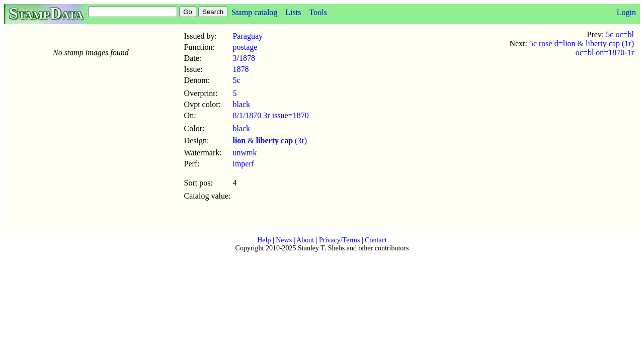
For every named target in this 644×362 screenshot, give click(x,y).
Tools (318, 12)
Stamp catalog (254, 12)
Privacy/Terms (339, 240)
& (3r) (270, 141)
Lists (293, 12)
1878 (247, 58)
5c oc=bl (620, 34)
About (305, 240)
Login (626, 12)
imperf (243, 164)
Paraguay (248, 36)
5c (236, 80)
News (284, 240)
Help (264, 240)
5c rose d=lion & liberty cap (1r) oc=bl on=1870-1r (582, 48)
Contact (376, 240)
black (241, 104)
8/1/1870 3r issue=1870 (270, 115)
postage (245, 47)
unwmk (245, 153)
